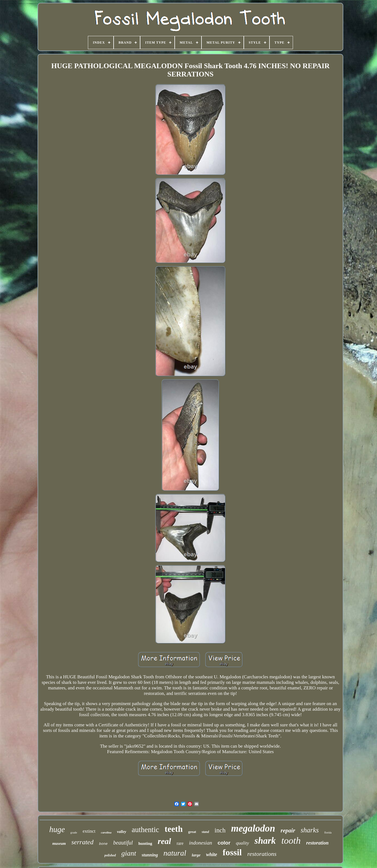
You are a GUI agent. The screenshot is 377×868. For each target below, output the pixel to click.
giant (129, 853)
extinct (89, 831)
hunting (145, 843)
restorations (262, 854)
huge (57, 829)
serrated (82, 842)
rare (180, 843)
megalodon (253, 828)
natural (175, 853)
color (224, 843)
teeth (174, 829)
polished (110, 855)
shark (265, 841)
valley (121, 832)
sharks (310, 830)
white (211, 854)
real (164, 841)
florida (328, 833)
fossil (232, 852)
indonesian (201, 843)
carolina (106, 832)
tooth (291, 841)
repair (288, 830)
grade (74, 832)
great (192, 832)
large (196, 855)
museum (59, 844)
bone (103, 844)
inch (220, 830)
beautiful (123, 843)
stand (205, 832)
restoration (317, 843)
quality (243, 843)
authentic (146, 830)
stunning (150, 855)
